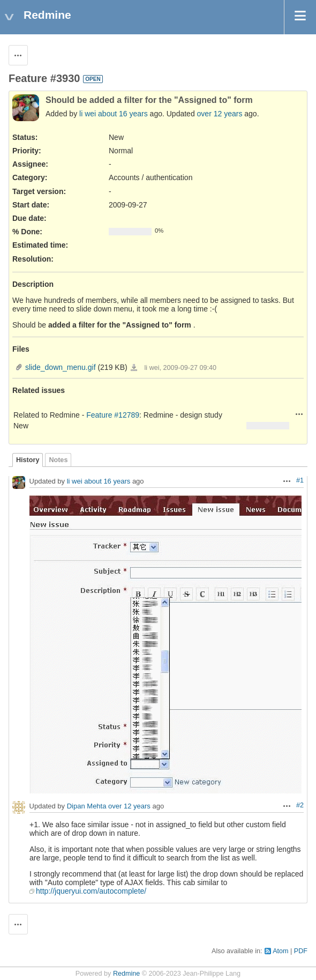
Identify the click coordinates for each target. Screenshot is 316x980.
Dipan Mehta (87, 807)
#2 (300, 805)
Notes (58, 460)
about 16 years (123, 114)
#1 (300, 480)
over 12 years (220, 114)
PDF (301, 951)
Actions (299, 414)
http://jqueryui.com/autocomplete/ (91, 891)
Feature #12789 (113, 415)
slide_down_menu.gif (61, 367)
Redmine (126, 974)
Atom (280, 951)
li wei (88, 114)
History (28, 460)
